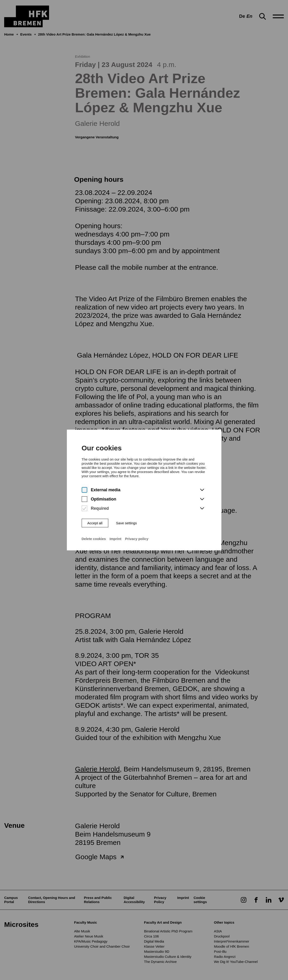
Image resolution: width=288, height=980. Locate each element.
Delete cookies (90, 543)
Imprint (113, 543)
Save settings (125, 526)
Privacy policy (136, 543)
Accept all (91, 526)
